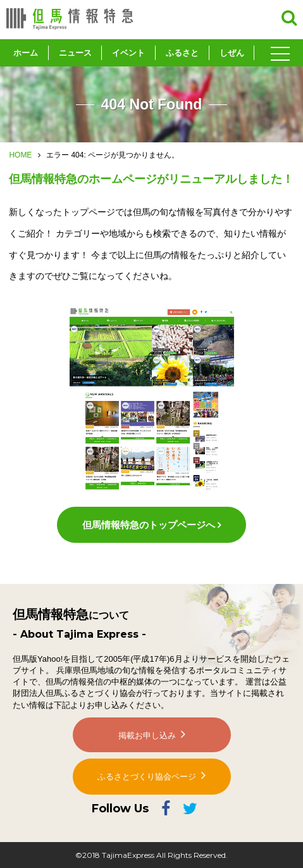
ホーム (26, 53)
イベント (128, 53)
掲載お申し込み (147, 735)
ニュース (75, 53)
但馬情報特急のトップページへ (149, 525)
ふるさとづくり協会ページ (147, 777)
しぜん (232, 53)
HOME (20, 155)
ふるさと (182, 53)
